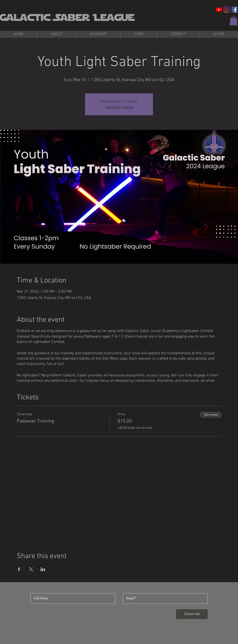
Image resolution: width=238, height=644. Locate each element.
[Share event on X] (31, 569)
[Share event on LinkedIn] (43, 569)
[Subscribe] (192, 614)
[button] (234, 21)
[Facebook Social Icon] (234, 10)
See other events (119, 107)
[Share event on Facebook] (19, 569)
